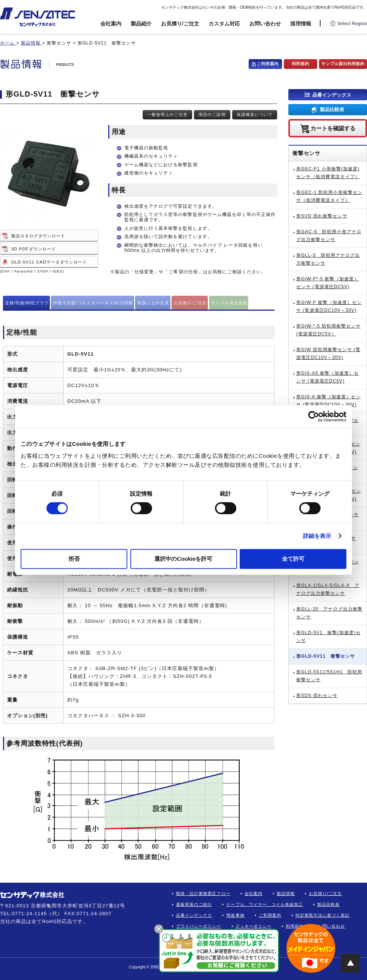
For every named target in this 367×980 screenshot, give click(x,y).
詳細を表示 (317, 536)
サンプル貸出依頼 (229, 303)
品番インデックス (332, 95)
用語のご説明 (212, 115)
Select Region (348, 24)
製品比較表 (332, 109)
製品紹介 (141, 24)
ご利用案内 (268, 64)
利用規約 (300, 64)
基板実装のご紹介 (194, 904)
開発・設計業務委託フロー (203, 894)
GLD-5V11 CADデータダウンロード (49, 262)
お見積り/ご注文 (180, 24)
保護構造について (255, 115)
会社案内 (111, 24)
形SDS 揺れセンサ (317, 696)
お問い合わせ (265, 24)
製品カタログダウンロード (38, 236)
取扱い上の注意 (153, 303)
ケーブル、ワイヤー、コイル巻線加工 (265, 904)
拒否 (74, 558)
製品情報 (286, 894)
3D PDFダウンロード (34, 249)
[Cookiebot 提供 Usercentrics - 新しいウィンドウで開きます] (314, 417)
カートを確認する (333, 128)
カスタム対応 (224, 24)
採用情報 (301, 24)
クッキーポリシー (254, 926)
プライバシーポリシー (199, 926)
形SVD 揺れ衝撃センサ (322, 216)
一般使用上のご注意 (167, 115)
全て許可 (293, 558)
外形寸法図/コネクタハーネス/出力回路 (93, 303)
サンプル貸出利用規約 (343, 64)
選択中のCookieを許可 (183, 558)
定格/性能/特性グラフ (27, 303)
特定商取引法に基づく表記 (323, 915)
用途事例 (235, 915)
